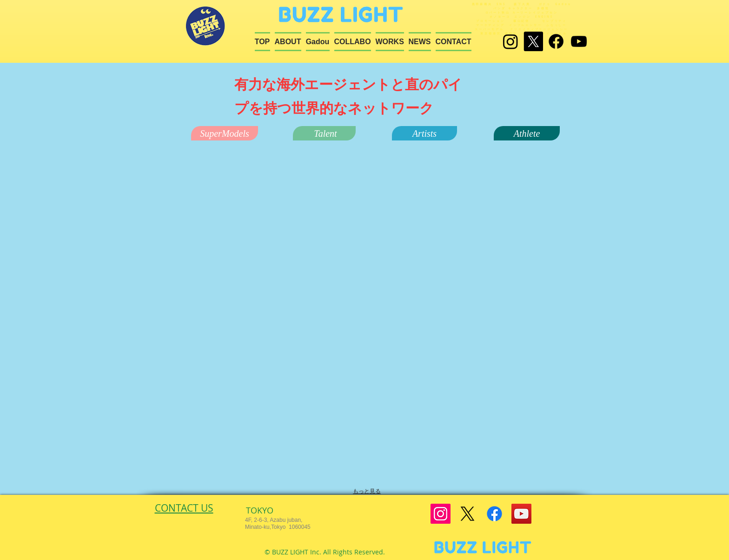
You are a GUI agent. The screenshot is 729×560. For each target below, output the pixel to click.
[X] (533, 41)
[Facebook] (556, 41)
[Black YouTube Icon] (579, 41)
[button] (225, 133)
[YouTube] (521, 514)
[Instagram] (510, 41)
